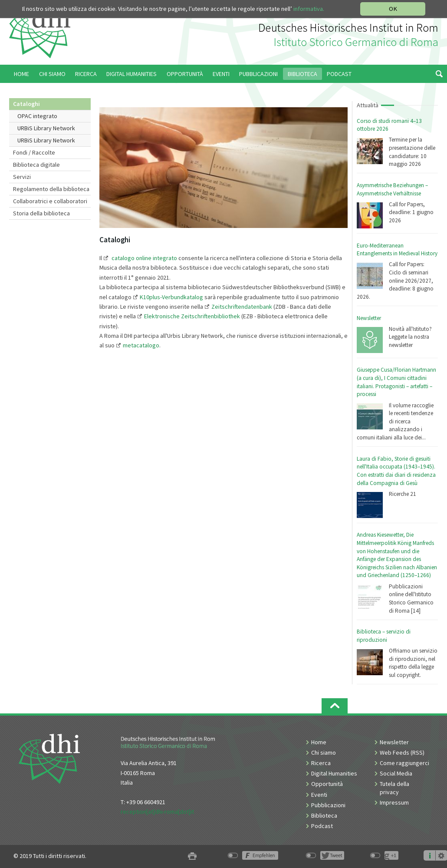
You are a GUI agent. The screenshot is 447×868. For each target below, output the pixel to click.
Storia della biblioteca (41, 213)
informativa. (309, 9)
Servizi (22, 177)
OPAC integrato (37, 116)
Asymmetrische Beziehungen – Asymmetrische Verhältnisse (392, 189)
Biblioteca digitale (36, 165)
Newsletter (369, 318)
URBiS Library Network (46, 128)
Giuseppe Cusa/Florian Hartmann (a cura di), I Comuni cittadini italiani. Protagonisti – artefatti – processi (396, 382)
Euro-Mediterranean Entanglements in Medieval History (397, 250)
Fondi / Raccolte (34, 152)
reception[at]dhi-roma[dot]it (157, 812)
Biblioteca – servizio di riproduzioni (384, 636)
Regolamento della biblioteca (51, 189)
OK (393, 9)
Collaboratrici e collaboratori (50, 201)
